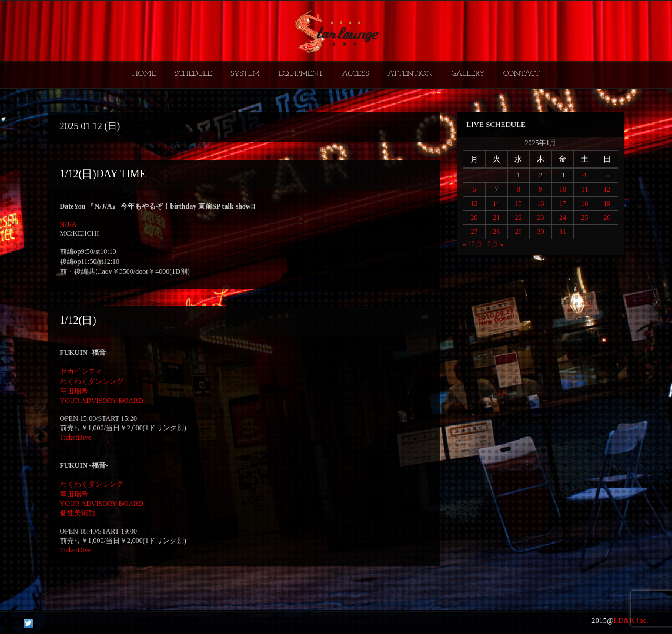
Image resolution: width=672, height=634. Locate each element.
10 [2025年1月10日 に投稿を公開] (563, 189)
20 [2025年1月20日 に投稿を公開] (474, 217)
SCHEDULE (193, 74)
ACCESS (355, 74)
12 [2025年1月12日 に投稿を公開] (607, 189)
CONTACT (521, 74)
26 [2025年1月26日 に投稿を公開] (607, 217)
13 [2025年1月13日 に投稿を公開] (474, 203)
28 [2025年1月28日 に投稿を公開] (496, 232)
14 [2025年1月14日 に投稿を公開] (496, 203)
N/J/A (68, 224)
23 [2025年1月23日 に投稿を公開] (540, 217)
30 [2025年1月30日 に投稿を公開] (540, 232)
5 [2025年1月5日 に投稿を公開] (607, 175)
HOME (144, 74)
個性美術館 (78, 513)
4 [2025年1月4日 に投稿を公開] (585, 175)
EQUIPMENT (300, 74)
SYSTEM (245, 74)
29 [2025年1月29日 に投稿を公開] (519, 232)
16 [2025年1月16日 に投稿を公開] (540, 203)
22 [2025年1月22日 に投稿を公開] (519, 217)
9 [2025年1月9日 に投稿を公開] (540, 189)
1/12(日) (78, 320)
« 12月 (472, 244)
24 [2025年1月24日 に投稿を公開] (563, 217)
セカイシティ (81, 371)
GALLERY (468, 74)
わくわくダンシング (92, 381)
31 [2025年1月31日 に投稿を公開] (563, 232)
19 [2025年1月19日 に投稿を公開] (607, 203)
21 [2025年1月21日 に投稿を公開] (496, 217)
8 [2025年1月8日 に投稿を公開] (519, 189)
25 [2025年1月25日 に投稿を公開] (585, 217)
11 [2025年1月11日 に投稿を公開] (585, 189)
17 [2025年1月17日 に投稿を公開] (563, 203)
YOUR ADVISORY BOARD (102, 401)
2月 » (495, 244)
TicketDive (76, 437)
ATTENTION (410, 74)
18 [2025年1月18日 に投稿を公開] (585, 203)
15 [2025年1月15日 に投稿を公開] (519, 203)
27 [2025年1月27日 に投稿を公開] (474, 232)
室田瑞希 (74, 391)
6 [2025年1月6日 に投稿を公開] (474, 189)
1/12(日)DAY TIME (103, 174)
